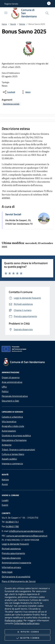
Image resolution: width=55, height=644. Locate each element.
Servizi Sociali (13, 214)
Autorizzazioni (9, 431)
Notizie (22, 24)
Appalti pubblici (9, 459)
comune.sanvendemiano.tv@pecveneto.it (27, 536)
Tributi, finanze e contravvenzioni (18, 449)
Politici (5, 391)
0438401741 (12, 522)
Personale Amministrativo (15, 396)
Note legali (7, 572)
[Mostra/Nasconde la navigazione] (6, 13)
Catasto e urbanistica (12, 417)
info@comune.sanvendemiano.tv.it (26, 531)
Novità (13, 24)
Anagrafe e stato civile (13, 426)
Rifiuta (27, 632)
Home (4, 24)
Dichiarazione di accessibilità (16, 577)
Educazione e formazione (14, 440)
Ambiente (7, 445)
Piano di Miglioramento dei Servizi (19, 581)
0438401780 (12, 526)
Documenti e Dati (10, 401)
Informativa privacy (11, 567)
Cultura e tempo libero (13, 454)
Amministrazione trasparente (16, 563)
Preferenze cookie (14, 620)
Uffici (4, 387)
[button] (11, 4)
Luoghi (5, 500)
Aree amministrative (12, 382)
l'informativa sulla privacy (27, 623)
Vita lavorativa (9, 421)
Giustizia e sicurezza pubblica (16, 435)
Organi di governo (11, 377)
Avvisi (5, 484)
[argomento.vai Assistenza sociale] (11, 104)
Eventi (5, 505)
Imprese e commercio (12, 463)
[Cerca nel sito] (47, 13)
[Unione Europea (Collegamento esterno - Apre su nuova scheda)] (27, 350)
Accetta (27, 638)
